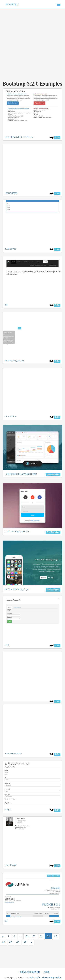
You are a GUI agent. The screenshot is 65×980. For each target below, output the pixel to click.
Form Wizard (11, 193)
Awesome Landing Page (16, 589)
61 (27, 936)
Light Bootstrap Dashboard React (21, 474)
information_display (14, 361)
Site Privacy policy (51, 977)
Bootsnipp (12, 4)
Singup (8, 809)
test (6, 305)
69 (25, 942)
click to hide (10, 416)
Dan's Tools (34, 977)
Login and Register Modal (17, 531)
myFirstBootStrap (13, 754)
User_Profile (10, 865)
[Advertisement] (32, 41)
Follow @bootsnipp (29, 972)
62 (34, 936)
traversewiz (10, 249)
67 (11, 942)
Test (7, 645)
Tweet (46, 972)
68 (18, 942)
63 (41, 936)
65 (55, 936)
